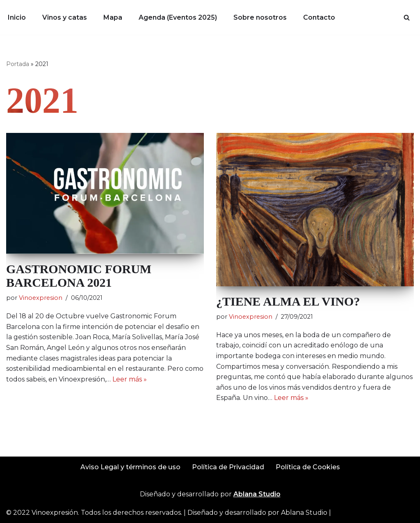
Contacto (319, 17)
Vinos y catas (65, 17)
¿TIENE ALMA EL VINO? (288, 301)
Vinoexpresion (41, 298)
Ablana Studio (304, 513)
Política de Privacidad (228, 467)
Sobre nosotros (260, 17)
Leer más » (130, 379)
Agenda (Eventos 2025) (178, 17)
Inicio (17, 17)
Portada (18, 64)
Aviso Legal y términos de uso (130, 467)
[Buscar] (407, 17)
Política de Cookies (308, 467)
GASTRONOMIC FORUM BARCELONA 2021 (79, 276)
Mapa (113, 17)
